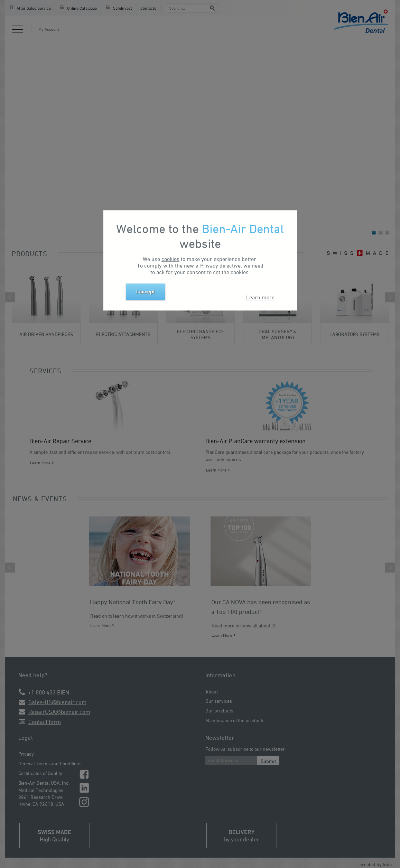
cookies (170, 259)
